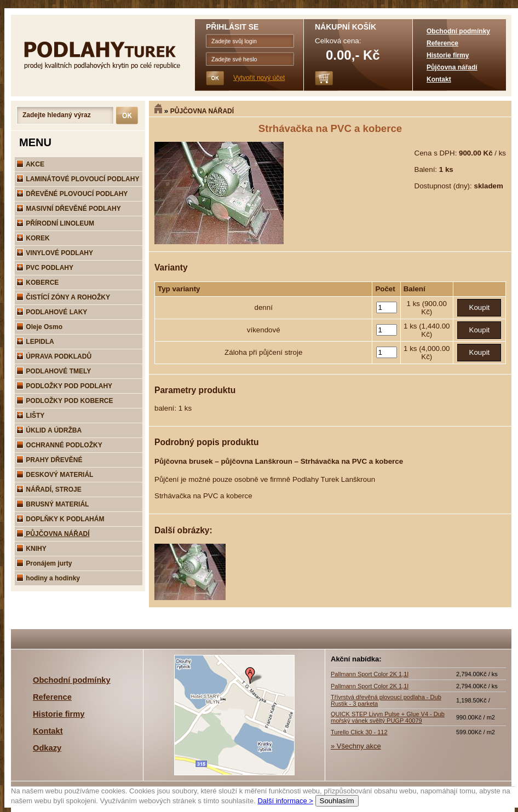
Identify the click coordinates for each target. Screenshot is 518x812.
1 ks (415, 304)
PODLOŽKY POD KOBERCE (65, 401)
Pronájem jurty (44, 563)
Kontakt (439, 79)
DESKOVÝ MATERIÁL (55, 475)
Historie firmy (448, 55)
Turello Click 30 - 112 (359, 732)
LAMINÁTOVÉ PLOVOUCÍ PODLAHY (78, 179)
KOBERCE (38, 283)
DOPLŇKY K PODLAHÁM (60, 519)
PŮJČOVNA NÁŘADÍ (202, 111)
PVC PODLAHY (45, 268)
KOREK (33, 238)
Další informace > (285, 801)
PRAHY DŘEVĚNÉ (49, 460)
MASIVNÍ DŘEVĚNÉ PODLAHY (69, 209)
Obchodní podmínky (458, 31)
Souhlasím (337, 801)
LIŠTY (30, 416)
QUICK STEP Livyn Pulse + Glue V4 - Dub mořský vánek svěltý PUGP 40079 (388, 717)
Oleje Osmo (39, 327)
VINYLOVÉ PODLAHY (55, 253)
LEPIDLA (35, 342)
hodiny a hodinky (48, 578)
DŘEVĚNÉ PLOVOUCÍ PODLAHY (72, 194)
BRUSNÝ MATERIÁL (53, 504)
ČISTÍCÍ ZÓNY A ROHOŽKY (63, 297)
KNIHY (31, 549)
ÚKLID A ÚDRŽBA (49, 430)
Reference (442, 43)
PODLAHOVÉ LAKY (52, 312)
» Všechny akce (356, 746)
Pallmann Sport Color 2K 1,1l (370, 674)
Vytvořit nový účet (259, 78)
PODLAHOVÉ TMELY (54, 371)
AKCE (30, 164)
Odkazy (47, 748)
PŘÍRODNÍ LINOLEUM (55, 223)
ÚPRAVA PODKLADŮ (54, 356)
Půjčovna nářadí (452, 67)
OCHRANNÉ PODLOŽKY (59, 445)
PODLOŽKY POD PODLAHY (64, 386)
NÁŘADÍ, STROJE (49, 489)
